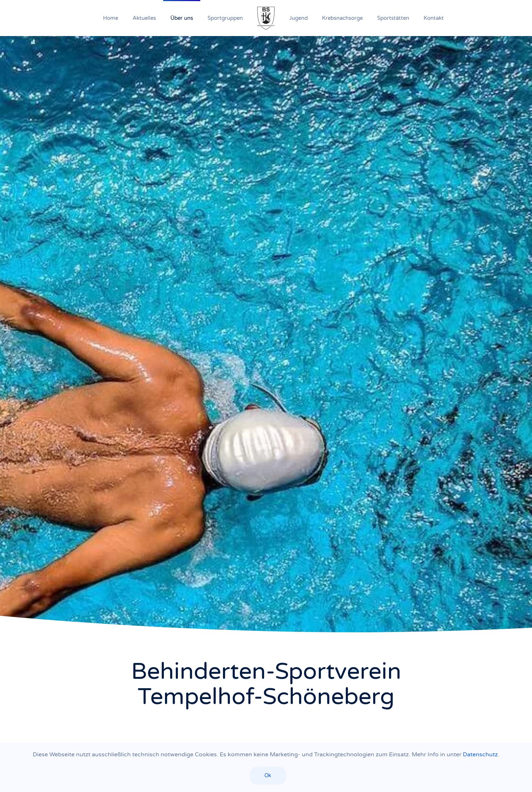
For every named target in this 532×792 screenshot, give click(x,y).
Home (111, 18)
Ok (268, 776)
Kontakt (434, 18)
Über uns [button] (182, 18)
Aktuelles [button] (144, 18)
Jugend (298, 18)
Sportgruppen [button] (225, 18)
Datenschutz (480, 755)
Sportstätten (393, 18)
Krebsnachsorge (342, 18)
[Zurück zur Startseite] (266, 18)
